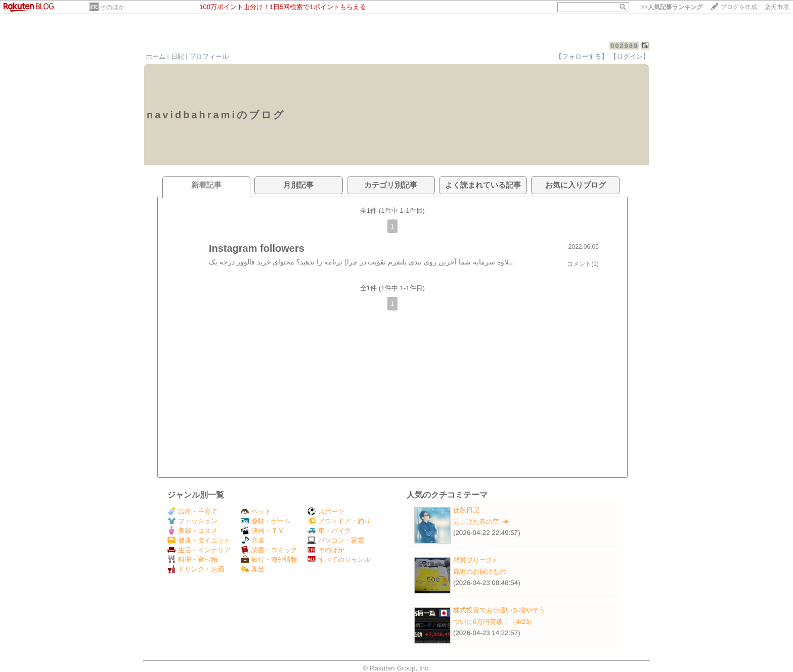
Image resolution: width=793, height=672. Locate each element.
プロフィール (209, 56)
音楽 (253, 540)
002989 (624, 46)
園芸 (253, 569)
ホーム (156, 56)
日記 (178, 56)
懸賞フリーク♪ (475, 560)
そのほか (112, 7)
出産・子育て (192, 511)
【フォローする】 (582, 56)
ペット (256, 511)
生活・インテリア (199, 550)
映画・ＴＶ (262, 531)
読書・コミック (269, 550)
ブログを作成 (739, 7)
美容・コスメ (192, 531)
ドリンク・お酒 (196, 569)
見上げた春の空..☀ (481, 522)
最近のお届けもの (479, 572)
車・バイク (329, 531)
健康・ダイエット (199, 540)
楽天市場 (777, 7)
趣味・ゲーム (266, 521)
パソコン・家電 (336, 540)
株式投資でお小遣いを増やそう (499, 610)
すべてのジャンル (339, 559)
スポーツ (326, 511)
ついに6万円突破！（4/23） (494, 622)
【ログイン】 (630, 56)
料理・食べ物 (192, 559)
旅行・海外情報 (269, 559)
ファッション (192, 521)
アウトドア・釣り (339, 521)
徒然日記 (466, 510)
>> (672, 7)
